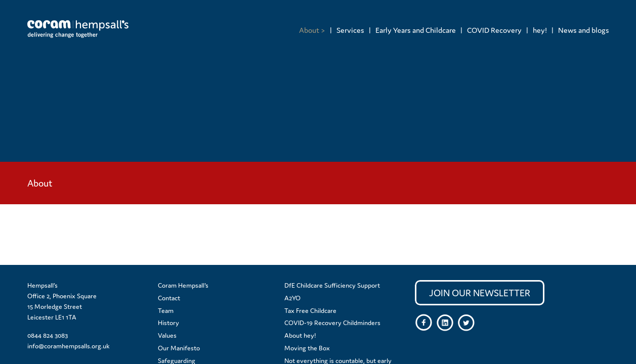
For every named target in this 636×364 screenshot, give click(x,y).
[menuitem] (312, 30)
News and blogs (584, 30)
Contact (169, 298)
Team (166, 311)
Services (350, 30)
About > (312, 30)
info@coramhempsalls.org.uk (69, 346)
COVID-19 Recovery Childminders (332, 323)
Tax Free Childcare (310, 311)
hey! (540, 30)
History (168, 323)
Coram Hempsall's (183, 285)
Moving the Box (307, 348)
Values (167, 335)
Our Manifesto (179, 348)
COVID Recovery (494, 30)
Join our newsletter (480, 293)
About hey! (300, 335)
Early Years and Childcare (416, 30)
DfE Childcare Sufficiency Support (332, 285)
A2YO (292, 298)
